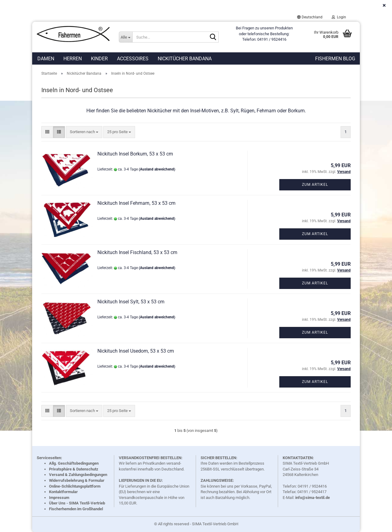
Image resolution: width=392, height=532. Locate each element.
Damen (46, 59)
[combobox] (84, 132)
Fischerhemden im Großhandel (76, 509)
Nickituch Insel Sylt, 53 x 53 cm (131, 302)
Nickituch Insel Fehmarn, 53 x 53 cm (136, 203)
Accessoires (133, 59)
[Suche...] (126, 37)
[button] (310, 17)
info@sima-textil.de (313, 498)
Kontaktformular (63, 492)
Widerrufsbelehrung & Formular (77, 480)
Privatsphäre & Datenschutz (74, 469)
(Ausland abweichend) (157, 169)
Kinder (99, 59)
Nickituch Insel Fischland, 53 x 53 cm (137, 252)
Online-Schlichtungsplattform (75, 486)
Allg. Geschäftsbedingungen (74, 463)
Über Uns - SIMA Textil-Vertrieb (77, 503)
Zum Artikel (315, 185)
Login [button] (339, 17)
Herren (73, 59)
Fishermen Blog (335, 59)
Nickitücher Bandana (185, 59)
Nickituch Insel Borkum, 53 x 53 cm (135, 154)
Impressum (59, 498)
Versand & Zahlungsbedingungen (78, 475)
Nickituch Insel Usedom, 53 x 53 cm (136, 351)
